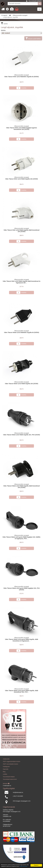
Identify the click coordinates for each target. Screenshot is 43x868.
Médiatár (6, 784)
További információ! (24, 866)
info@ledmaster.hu (18, 792)
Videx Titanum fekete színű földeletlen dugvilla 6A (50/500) (21, 332)
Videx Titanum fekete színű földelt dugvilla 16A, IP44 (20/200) (21, 435)
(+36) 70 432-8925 (18, 796)
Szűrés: (3, 30)
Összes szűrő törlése (33, 38)
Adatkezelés (6, 759)
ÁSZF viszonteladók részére (10, 764)
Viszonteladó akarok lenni (10, 779)
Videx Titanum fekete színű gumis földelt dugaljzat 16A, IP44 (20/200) (21, 589)
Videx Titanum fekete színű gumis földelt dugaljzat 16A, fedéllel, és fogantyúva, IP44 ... (21, 538)
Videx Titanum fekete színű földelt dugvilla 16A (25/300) (22, 384)
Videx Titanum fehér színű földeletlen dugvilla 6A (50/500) (22, 77)
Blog (4, 772)
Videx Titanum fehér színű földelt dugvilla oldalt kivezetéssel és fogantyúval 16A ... (21, 282)
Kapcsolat (6, 769)
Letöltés (5, 774)
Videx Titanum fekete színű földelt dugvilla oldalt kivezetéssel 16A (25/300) (21, 487)
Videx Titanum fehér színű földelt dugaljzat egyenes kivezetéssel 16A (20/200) (21, 128)
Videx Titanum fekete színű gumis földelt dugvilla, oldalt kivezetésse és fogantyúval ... (22, 640)
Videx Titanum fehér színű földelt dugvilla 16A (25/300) (21, 179)
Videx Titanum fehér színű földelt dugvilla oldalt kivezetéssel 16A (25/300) (21, 231)
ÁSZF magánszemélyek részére (12, 762)
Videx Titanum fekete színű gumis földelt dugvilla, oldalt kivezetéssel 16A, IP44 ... (22, 691)
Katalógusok (6, 767)
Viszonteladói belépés (35, 1)
